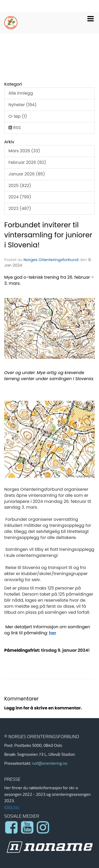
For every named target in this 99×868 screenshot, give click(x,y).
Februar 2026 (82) (27, 162)
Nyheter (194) (22, 105)
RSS (15, 128)
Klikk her (12, 807)
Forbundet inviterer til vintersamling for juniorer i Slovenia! (48, 235)
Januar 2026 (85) (27, 174)
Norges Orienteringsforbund (51, 260)
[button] (91, 18)
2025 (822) (20, 186)
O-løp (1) (18, 116)
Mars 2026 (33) (24, 151)
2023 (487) (20, 209)
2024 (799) (20, 197)
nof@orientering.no (50, 763)
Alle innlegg (21, 93)
